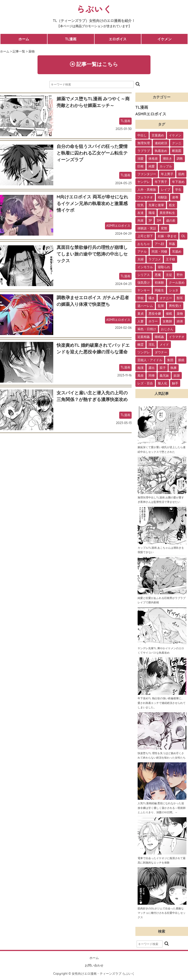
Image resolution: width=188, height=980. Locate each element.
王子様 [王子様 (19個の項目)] (170, 260)
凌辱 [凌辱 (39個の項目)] (175, 198)
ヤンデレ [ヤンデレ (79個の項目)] (144, 182)
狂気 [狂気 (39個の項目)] (141, 205)
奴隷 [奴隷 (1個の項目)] (177, 376)
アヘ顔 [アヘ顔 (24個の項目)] (159, 244)
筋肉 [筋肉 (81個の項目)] (181, 174)
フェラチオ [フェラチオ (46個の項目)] (145, 198)
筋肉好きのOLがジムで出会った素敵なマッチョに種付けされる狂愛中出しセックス (162, 913)
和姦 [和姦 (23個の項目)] (172, 244)
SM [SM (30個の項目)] (159, 221)
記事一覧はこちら (94, 64)
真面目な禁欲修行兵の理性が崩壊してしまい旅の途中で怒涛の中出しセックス (92, 254)
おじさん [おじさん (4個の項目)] (167, 329)
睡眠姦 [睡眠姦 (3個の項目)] (159, 337)
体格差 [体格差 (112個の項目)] (153, 159)
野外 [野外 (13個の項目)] (180, 275)
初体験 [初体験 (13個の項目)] (159, 283)
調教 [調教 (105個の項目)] (180, 159)
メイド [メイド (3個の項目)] (164, 345)
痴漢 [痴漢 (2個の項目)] (141, 368)
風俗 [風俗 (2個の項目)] (141, 376)
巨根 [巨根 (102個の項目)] (141, 167)
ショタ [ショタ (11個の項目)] (174, 291)
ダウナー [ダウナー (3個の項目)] (161, 353)
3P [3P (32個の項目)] (150, 221)
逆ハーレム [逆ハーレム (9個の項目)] (145, 306)
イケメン (164, 39)
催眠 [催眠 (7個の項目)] (169, 314)
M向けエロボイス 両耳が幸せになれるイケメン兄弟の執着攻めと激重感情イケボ (92, 204)
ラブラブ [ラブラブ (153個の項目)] (144, 151)
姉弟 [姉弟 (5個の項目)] (180, 322)
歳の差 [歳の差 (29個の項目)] (171, 221)
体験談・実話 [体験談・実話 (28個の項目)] (147, 229)
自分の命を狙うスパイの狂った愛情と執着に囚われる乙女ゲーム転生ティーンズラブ (92, 153)
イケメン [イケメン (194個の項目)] (175, 136)
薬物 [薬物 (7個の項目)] (180, 314)
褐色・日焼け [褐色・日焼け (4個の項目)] (147, 329)
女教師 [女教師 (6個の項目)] (167, 322)
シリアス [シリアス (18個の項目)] (144, 275)
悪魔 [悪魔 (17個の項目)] (158, 275)
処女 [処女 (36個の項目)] (172, 205)
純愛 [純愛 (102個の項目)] (152, 167)
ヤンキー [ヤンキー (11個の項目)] (144, 291)
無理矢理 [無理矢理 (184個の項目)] (144, 143)
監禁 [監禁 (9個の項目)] (161, 306)
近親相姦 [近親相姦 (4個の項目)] (144, 337)
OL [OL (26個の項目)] (183, 236)
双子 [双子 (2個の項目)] (163, 368)
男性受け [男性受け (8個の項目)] (175, 306)
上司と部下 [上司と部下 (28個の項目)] (145, 236)
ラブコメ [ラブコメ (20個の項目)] (155, 260)
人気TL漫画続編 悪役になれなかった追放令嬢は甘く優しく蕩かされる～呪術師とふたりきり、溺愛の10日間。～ (162, 808)
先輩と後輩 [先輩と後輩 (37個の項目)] (156, 205)
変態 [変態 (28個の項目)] (164, 229)
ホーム (24, 39)
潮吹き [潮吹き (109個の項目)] (167, 159)
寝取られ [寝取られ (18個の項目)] (164, 267)
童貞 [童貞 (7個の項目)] (141, 314)
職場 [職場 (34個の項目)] (152, 213)
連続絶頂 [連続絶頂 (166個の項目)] (161, 143)
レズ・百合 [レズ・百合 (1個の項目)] (145, 384)
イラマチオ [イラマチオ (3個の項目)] (177, 337)
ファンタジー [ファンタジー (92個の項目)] (147, 174)
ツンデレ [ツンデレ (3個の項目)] (144, 353)
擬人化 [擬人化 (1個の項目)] (162, 384)
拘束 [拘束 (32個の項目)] (141, 221)
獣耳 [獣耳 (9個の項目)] (180, 298)
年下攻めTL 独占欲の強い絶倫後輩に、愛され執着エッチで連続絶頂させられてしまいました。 (162, 703)
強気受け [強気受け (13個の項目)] (144, 283)
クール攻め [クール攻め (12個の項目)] (177, 283)
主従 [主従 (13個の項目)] (169, 275)
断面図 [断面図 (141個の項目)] (177, 151)
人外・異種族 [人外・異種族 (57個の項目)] (147, 190)
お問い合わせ (94, 966)
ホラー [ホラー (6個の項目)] (153, 322)
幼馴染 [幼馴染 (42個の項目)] (162, 198)
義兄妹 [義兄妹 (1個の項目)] (164, 376)
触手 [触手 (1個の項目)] (175, 384)
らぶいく (94, 9)
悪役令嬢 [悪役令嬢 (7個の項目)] (155, 314)
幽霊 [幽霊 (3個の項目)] (141, 345)
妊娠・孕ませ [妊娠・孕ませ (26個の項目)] (167, 236)
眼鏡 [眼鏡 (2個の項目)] (181, 360)
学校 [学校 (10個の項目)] (141, 298)
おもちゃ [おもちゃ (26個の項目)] (144, 244)
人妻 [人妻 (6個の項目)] (141, 322)
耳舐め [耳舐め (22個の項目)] (177, 252)
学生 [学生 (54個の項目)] (178, 190)
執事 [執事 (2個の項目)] (174, 368)
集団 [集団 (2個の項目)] (170, 360)
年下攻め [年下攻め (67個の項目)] (178, 182)
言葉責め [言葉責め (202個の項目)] (158, 136)
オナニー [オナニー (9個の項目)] (166, 298)
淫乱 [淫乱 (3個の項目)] (152, 345)
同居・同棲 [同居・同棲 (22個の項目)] (159, 252)
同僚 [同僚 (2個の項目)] (152, 376)
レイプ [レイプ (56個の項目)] (166, 190)
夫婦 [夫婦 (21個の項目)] (141, 260)
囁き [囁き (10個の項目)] (152, 298)
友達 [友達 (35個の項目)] (141, 213)
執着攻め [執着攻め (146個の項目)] (161, 151)
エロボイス (118, 39)
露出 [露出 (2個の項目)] (152, 368)
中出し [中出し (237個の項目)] (142, 136)
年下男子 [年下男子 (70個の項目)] (161, 182)
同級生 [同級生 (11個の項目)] (159, 291)
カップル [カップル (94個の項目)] (166, 167)
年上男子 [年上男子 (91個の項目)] (167, 174)
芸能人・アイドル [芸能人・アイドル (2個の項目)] (150, 360)
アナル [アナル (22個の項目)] (142, 252)
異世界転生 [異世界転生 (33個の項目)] (167, 213)
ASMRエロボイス (118, 226)
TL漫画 (71, 39)
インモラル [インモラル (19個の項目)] (145, 267)
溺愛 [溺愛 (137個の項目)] (141, 159)
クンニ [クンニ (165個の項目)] (177, 143)
